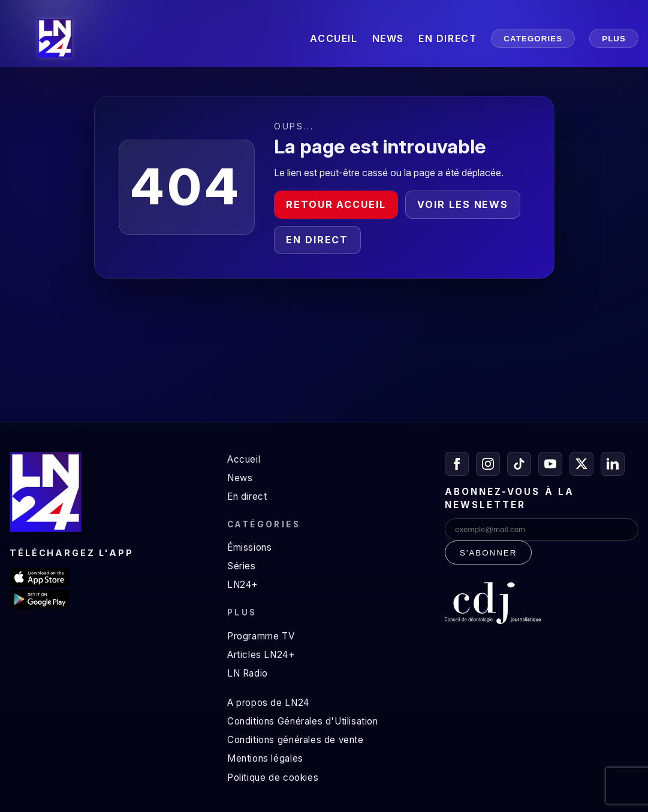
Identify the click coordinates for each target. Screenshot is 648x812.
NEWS (388, 38)
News (240, 478)
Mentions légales (265, 758)
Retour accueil (336, 204)
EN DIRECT (447, 38)
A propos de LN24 (268, 703)
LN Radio (248, 673)
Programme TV (261, 636)
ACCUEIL (334, 38)
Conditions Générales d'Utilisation (303, 721)
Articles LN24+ (261, 655)
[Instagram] (488, 464)
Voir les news (463, 204)
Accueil (244, 459)
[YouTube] (550, 464)
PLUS (614, 39)
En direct (317, 240)
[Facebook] (457, 464)
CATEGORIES (533, 39)
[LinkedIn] (613, 464)
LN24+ (242, 585)
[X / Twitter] (581, 464)
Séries (242, 566)
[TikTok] (519, 464)
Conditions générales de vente (296, 740)
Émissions (249, 547)
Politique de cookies (273, 778)
